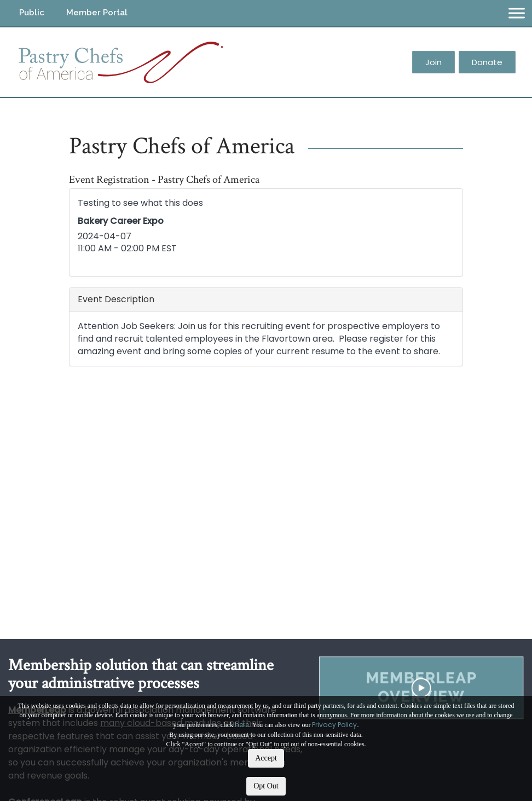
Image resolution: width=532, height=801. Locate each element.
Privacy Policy (334, 725)
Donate (487, 62)
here (242, 725)
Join (433, 62)
